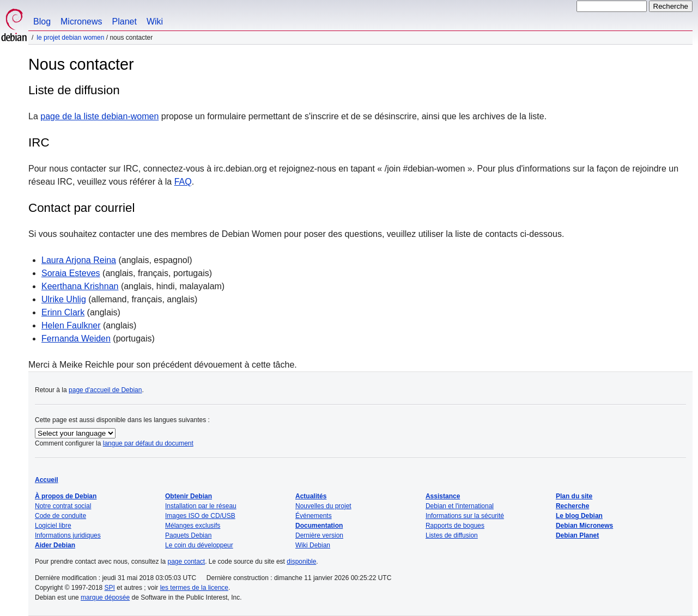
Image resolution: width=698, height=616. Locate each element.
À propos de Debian (66, 496)
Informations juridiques (68, 535)
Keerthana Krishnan (80, 286)
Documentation (319, 526)
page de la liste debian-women (99, 116)
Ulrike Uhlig (64, 299)
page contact (186, 562)
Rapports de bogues (455, 526)
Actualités (311, 496)
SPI (110, 588)
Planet (125, 22)
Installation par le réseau (201, 506)
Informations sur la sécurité (465, 516)
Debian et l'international (460, 506)
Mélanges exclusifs (193, 526)
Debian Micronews (584, 526)
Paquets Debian (188, 535)
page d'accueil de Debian (105, 390)
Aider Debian (55, 545)
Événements (314, 516)
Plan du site (574, 496)
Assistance (443, 496)
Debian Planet (577, 535)
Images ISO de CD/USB (200, 516)
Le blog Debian (579, 516)
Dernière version (319, 535)
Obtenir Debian (189, 496)
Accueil (47, 480)
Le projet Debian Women (70, 38)
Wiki (155, 22)
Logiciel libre (53, 526)
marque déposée (105, 597)
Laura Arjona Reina (79, 260)
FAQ (183, 182)
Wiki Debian (313, 545)
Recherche (572, 506)
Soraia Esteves (71, 273)
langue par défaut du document (148, 443)
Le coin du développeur (199, 545)
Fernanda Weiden (76, 339)
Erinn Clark (63, 312)
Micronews (81, 22)
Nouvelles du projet (323, 506)
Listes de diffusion (452, 535)
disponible (301, 562)
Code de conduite (60, 516)
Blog (42, 22)
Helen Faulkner (71, 325)
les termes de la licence (194, 588)
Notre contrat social (63, 506)
